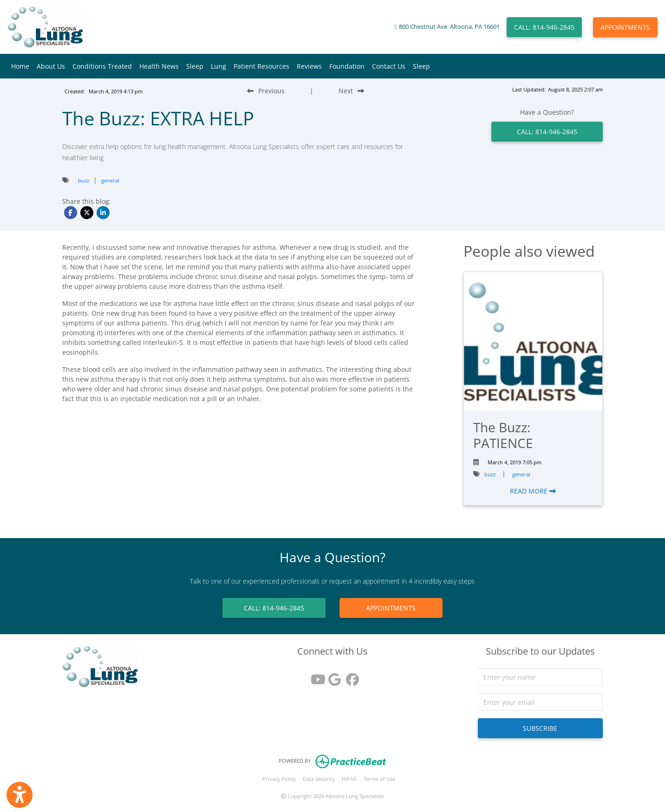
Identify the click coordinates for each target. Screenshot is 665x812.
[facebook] (350, 676)
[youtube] (315, 676)
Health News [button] (159, 66)
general (110, 180)
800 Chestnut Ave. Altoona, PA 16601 (449, 27)
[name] (540, 677)
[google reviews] (332, 676)
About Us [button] (51, 66)
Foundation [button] (347, 66)
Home (20, 66)
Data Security (319, 779)
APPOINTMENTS (625, 27)
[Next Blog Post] (351, 91)
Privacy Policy (279, 779)
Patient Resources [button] (261, 66)
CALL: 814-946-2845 (544, 27)
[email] (540, 702)
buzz (84, 180)
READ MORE (533, 491)
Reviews (309, 66)
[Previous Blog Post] (266, 91)
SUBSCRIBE (540, 728)
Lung (218, 66)
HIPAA (349, 779)
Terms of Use (379, 779)
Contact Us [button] (389, 66)
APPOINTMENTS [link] (391, 608)
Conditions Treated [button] (102, 66)
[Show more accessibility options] (20, 795)
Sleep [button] (195, 66)
